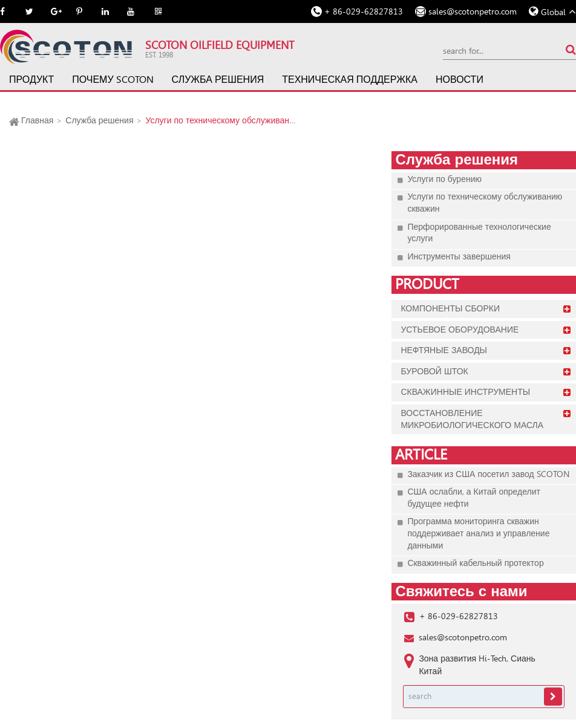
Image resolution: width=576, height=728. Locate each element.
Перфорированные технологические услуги (479, 233)
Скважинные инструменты (465, 392)
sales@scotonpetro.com (473, 11)
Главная (37, 120)
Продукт (31, 80)
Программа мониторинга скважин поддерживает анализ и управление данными (478, 533)
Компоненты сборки (450, 308)
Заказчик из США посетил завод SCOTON (488, 474)
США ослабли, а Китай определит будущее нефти (474, 498)
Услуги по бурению (444, 179)
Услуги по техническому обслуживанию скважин (240, 120)
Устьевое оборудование (460, 330)
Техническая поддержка (350, 80)
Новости (460, 80)
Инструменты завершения (459, 256)
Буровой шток (434, 371)
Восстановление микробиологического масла (472, 419)
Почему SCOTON (113, 80)
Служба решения (218, 80)
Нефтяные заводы (444, 350)
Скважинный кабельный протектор (475, 563)
